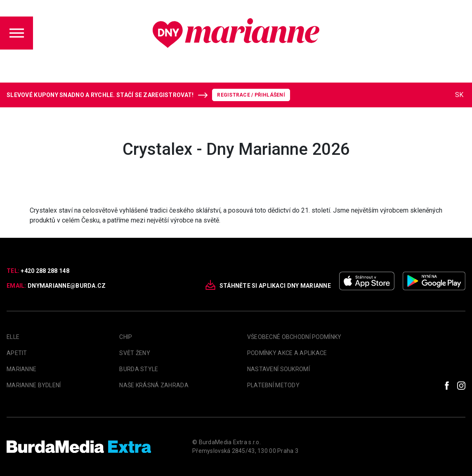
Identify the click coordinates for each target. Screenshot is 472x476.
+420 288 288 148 (45, 271)
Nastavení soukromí (278, 369)
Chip (126, 337)
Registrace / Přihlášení (251, 95)
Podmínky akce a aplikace (287, 353)
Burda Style (139, 369)
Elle (13, 337)
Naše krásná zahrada (154, 385)
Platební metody (273, 385)
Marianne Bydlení (34, 385)
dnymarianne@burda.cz (67, 286)
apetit (17, 353)
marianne (21, 369)
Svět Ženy (135, 353)
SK (459, 95)
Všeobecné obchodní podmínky (294, 337)
